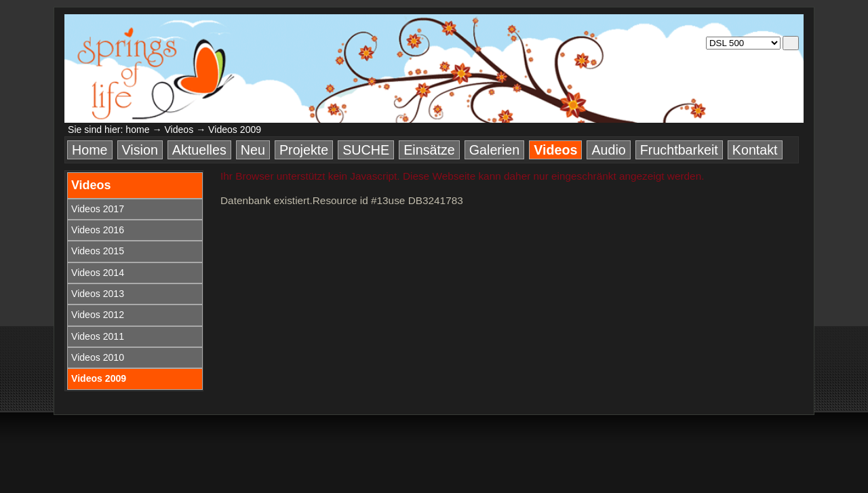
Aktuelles (199, 150)
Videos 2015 (98, 251)
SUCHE (366, 150)
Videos (179, 130)
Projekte (304, 150)
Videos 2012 (98, 315)
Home (90, 150)
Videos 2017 (98, 209)
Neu (253, 150)
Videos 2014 (98, 273)
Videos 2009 (99, 378)
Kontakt (755, 150)
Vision (140, 150)
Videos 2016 (98, 230)
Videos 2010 (98, 357)
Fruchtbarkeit (679, 150)
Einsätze (429, 150)
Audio (608, 150)
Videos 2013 (98, 294)
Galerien (494, 150)
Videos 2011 (98, 336)
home (137, 130)
